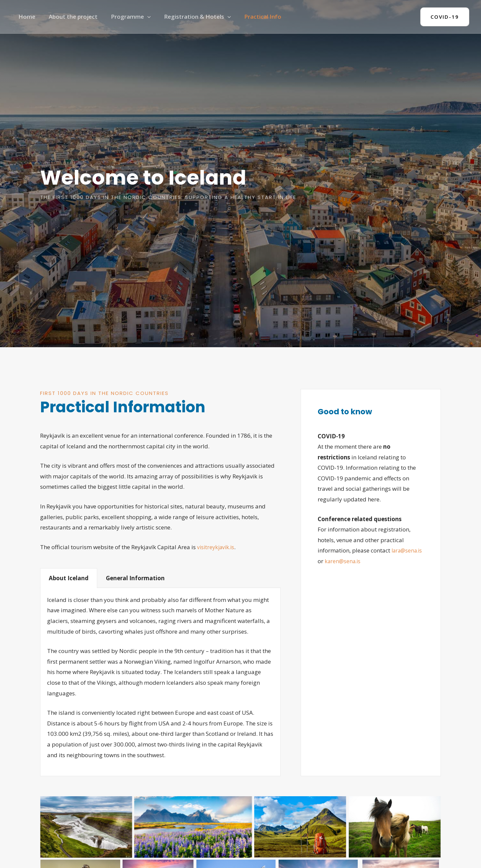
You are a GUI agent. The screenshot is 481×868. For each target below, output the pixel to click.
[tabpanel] (160, 682)
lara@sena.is (335, 561)
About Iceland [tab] (69, 578)
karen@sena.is (379, 561)
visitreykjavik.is (217, 547)
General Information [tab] (135, 578)
